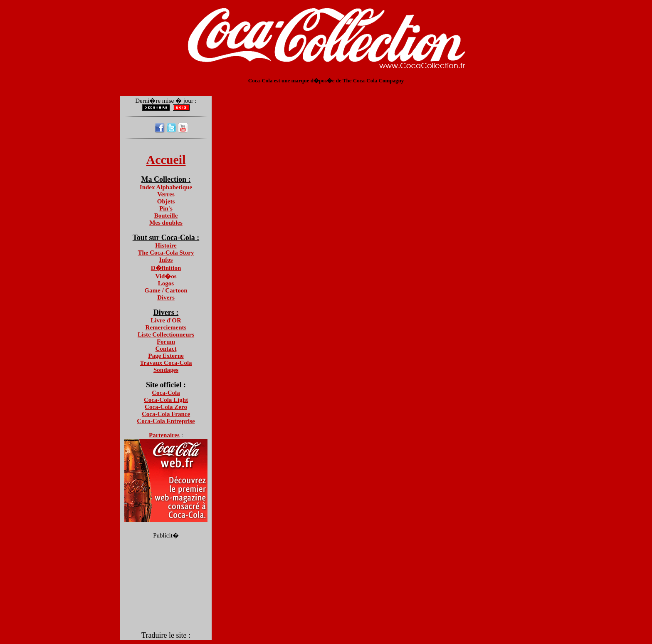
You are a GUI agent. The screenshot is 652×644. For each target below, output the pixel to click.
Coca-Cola (166, 393)
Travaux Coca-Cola (166, 363)
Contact (166, 349)
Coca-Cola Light (166, 400)
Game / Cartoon (166, 290)
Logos (166, 283)
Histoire (166, 245)
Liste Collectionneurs (166, 334)
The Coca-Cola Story (166, 253)
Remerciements (166, 327)
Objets (166, 201)
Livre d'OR (166, 320)
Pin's (166, 208)
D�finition (166, 268)
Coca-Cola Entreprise (166, 421)
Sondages (166, 370)
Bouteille (166, 215)
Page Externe (166, 356)
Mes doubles (166, 223)
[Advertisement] (326, 87)
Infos (166, 260)
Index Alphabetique (166, 187)
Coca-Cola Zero (166, 407)
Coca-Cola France (166, 414)
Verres (166, 194)
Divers (166, 297)
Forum (166, 342)
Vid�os (166, 276)
